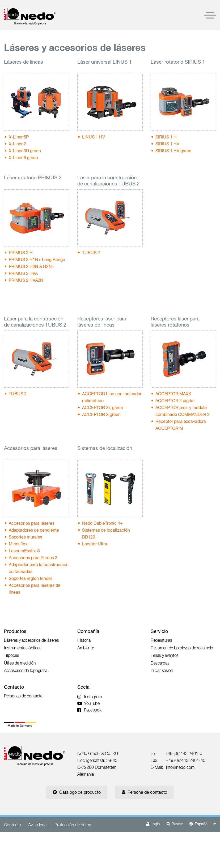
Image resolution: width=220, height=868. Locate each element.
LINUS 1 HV (94, 137)
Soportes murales (26, 537)
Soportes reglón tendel (30, 578)
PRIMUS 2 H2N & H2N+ (32, 266)
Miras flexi (19, 544)
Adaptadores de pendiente (34, 530)
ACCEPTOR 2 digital (175, 401)
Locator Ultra (95, 544)
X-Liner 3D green (25, 151)
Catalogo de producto (77, 792)
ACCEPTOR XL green (103, 407)
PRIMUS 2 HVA (23, 273)
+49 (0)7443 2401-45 (186, 760)
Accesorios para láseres (32, 523)
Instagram (89, 697)
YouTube (88, 703)
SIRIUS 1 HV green (173, 151)
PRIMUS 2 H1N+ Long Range (37, 259)
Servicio (159, 631)
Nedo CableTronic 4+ (102, 523)
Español (202, 824)
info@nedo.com (180, 767)
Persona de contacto (144, 792)
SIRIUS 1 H (166, 137)
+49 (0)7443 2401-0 (184, 753)
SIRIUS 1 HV (167, 144)
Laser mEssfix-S (24, 551)
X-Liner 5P (19, 137)
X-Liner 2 (17, 144)
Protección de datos (73, 825)
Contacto (14, 687)
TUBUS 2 (91, 253)
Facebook (89, 710)
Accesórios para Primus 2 (33, 558)
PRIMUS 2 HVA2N (26, 280)
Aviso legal (38, 825)
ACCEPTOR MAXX (173, 394)
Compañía (88, 631)
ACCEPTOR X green (101, 414)
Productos (15, 631)
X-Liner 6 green (23, 158)
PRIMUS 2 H (21, 253)
